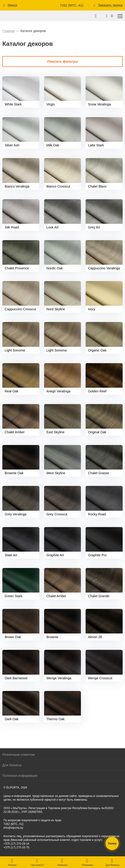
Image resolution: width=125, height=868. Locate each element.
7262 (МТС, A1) (72, 5)
